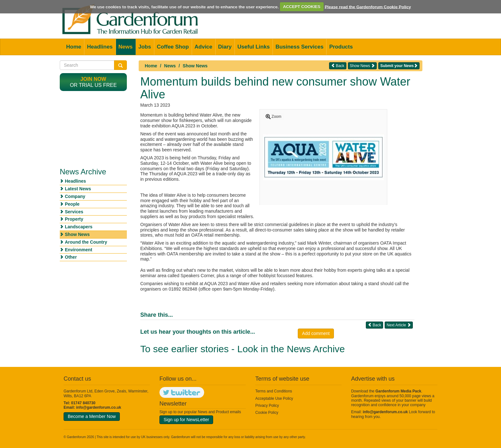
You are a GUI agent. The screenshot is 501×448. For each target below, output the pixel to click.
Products (341, 47)
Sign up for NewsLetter (186, 420)
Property (74, 219)
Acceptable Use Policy (274, 399)
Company (75, 196)
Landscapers (79, 227)
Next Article (399, 325)
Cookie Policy (267, 413)
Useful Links (254, 47)
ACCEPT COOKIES (302, 7)
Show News (195, 66)
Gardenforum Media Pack (398, 391)
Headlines (100, 47)
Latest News (78, 189)
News (126, 47)
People (72, 204)
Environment (79, 250)
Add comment (316, 333)
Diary (225, 47)
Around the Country (86, 242)
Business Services (299, 47)
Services (74, 212)
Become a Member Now (92, 416)
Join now (93, 79)
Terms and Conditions (274, 391)
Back (338, 66)
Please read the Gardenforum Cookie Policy (368, 7)
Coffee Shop (173, 47)
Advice (204, 47)
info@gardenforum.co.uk (99, 407)
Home (74, 47)
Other (71, 257)
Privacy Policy (267, 406)
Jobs (145, 47)
